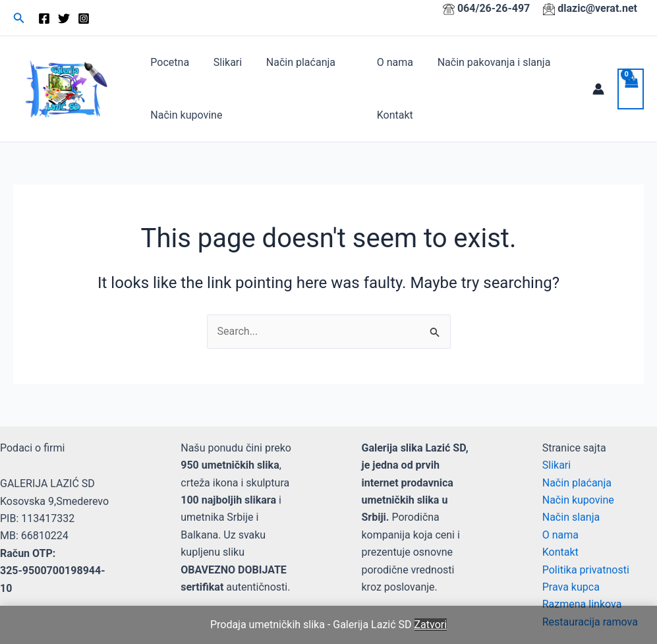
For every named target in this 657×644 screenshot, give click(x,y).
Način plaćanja (293, 62)
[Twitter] (64, 18)
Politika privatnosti (586, 570)
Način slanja (571, 517)
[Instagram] (84, 18)
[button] (19, 18)
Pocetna (168, 62)
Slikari (223, 62)
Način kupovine (185, 115)
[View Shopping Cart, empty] (631, 89)
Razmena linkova (582, 604)
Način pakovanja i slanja (490, 62)
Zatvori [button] (431, 625)
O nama (393, 62)
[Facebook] (44, 18)
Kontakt (393, 115)
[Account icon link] (598, 89)
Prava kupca (571, 587)
